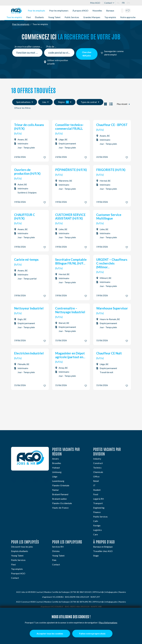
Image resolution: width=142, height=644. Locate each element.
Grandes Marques (92, 17)
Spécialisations (25, 102)
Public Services (72, 17)
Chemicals (98, 472)
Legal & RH (99, 499)
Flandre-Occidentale (62, 503)
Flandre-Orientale (61, 485)
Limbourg (57, 472)
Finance (97, 512)
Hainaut (56, 468)
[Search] (122, 11)
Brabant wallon (59, 499)
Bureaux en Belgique (103, 547)
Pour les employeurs (59, 11)
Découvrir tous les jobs (22, 547)
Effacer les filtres (23, 108)
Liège (55, 476)
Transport (98, 503)
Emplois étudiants (20, 551)
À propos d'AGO (80, 11)
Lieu (45, 102)
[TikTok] (46, 480)
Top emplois (110, 17)
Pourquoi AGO (18, 573)
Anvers (55, 459)
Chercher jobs (87, 54)
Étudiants (39, 17)
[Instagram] (35, 480)
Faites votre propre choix (92, 633)
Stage (96, 556)
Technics (97, 468)
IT (94, 485)
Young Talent (54, 17)
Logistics (97, 530)
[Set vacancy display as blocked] (105, 104)
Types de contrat (90, 102)
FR (123, 3)
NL (118, 3)
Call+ (96, 521)
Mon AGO (95, 3)
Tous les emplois (14, 17)
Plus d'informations (108, 622)
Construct (98, 463)
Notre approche (128, 17)
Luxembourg (58, 481)
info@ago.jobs (111, 592)
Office (96, 476)
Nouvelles (97, 11)
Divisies (56, 551)
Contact (109, 3)
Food (96, 494)
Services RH (58, 547)
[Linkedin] (14, 480)
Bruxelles (57, 463)
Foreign (97, 525)
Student (97, 490)
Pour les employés (36, 11)
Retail (96, 481)
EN (128, 3)
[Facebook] (24, 480)
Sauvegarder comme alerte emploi (112, 53)
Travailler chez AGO (103, 551)
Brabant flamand (60, 494)
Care (95, 534)
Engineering (99, 508)
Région (65, 102)
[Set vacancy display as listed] (111, 104)
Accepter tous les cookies (50, 633)
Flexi (28, 17)
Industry (97, 459)
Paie (54, 560)
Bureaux (110, 11)
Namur (55, 490)
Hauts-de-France (60, 508)
